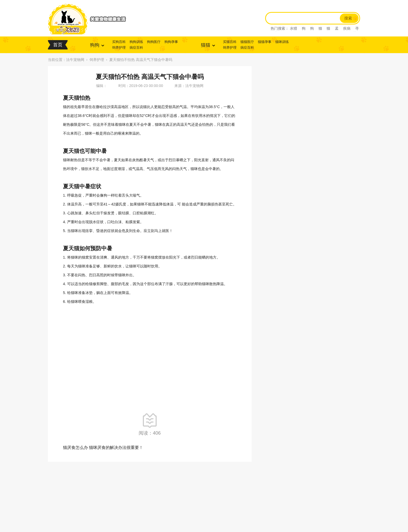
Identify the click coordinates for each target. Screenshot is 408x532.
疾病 (347, 28)
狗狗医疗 (154, 42)
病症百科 (136, 48)
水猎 (294, 28)
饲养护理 (119, 48)
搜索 (348, 18)
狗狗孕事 (171, 42)
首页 (58, 45)
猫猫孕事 (265, 42)
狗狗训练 (136, 42)
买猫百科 (230, 42)
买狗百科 (119, 42)
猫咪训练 (282, 42)
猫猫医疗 (247, 42)
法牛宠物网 (75, 60)
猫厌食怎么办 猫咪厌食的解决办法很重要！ (103, 447)
